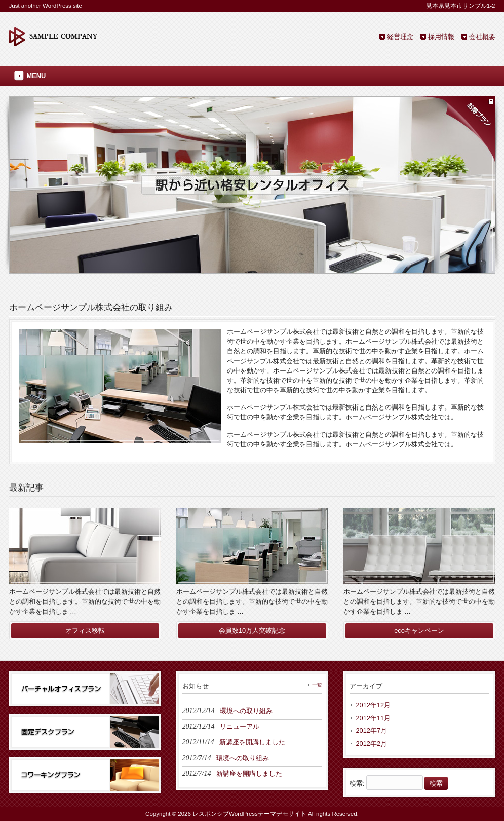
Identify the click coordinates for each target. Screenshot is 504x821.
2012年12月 (374, 705)
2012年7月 (372, 731)
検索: (357, 783)
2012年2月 (372, 744)
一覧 (317, 685)
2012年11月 (374, 718)
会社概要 (482, 37)
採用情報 (441, 37)
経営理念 (400, 37)
